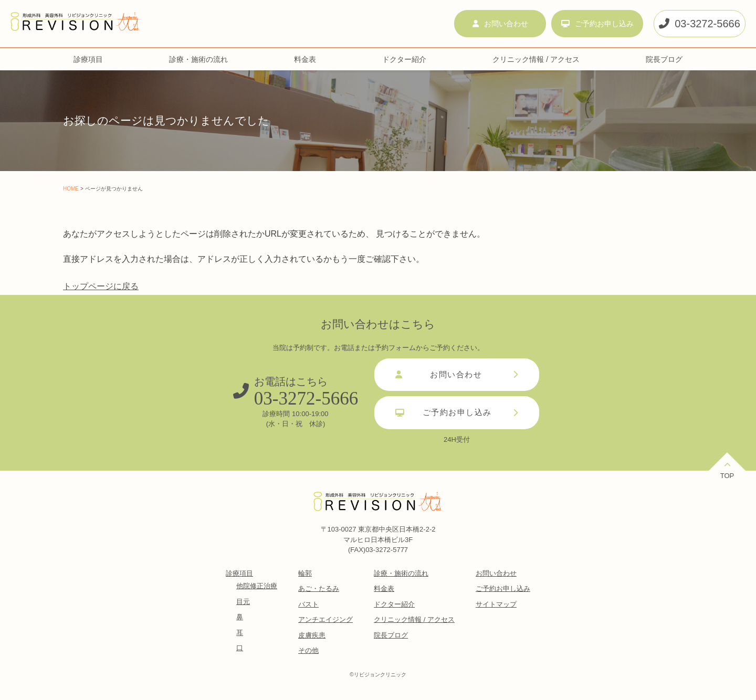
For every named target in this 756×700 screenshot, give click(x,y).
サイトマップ (496, 604)
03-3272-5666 (700, 24)
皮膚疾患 (312, 635)
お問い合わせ (500, 24)
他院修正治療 (257, 586)
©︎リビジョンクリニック (378, 675)
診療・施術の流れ (198, 59)
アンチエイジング (325, 619)
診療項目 (88, 59)
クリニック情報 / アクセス (536, 59)
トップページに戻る (101, 286)
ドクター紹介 (404, 59)
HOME (71, 189)
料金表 (305, 59)
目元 (243, 602)
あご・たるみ (319, 588)
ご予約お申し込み (597, 24)
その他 (308, 650)
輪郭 (305, 573)
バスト (308, 604)
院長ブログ (664, 59)
